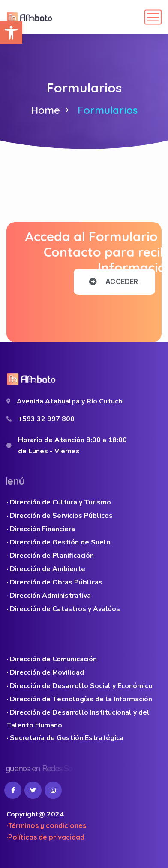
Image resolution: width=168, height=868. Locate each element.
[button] (11, 33)
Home (45, 110)
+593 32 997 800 (46, 419)
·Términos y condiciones (46, 825)
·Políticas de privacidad (45, 837)
